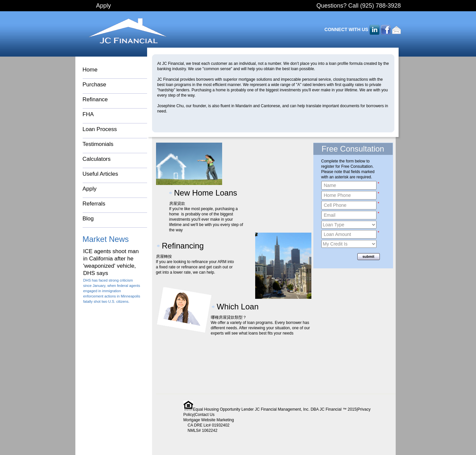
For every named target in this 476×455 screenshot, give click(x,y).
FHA (88, 114)
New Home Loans (206, 193)
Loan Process (100, 129)
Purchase (95, 85)
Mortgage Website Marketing (209, 420)
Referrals (94, 204)
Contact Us (205, 415)
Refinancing (183, 246)
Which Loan (238, 307)
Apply (104, 6)
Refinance (95, 99)
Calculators (97, 159)
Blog (88, 219)
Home (90, 70)
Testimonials (98, 144)
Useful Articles (100, 174)
